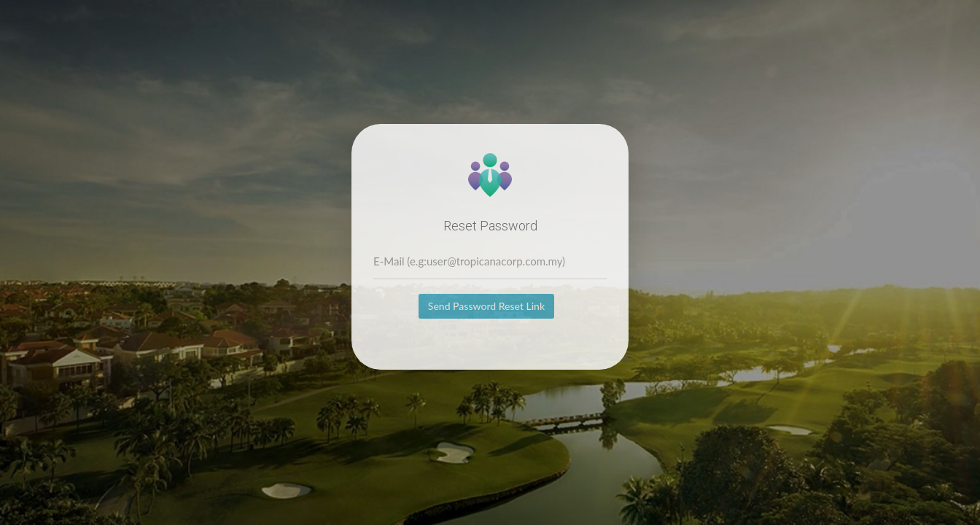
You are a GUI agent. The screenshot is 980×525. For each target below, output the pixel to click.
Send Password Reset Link (486, 306)
